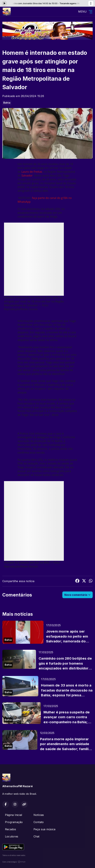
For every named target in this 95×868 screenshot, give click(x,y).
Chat (36, 836)
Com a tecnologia (14, 862)
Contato (39, 822)
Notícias (39, 815)
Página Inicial (13, 815)
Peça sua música (44, 829)
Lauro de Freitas (32, 172)
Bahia (7, 103)
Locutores (12, 836)
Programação (14, 822)
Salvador (27, 176)
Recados (11, 829)
